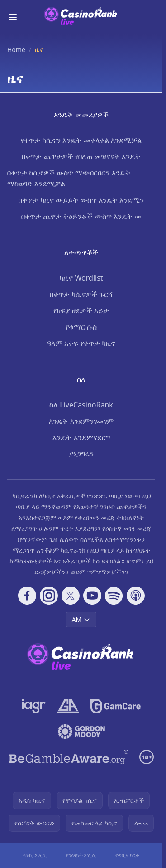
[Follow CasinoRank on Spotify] (114, 596)
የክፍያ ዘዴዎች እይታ (81, 310)
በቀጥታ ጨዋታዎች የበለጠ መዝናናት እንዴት (81, 156)
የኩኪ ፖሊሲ (35, 855)
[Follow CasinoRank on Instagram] (49, 596)
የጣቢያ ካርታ (127, 855)
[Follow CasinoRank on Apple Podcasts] (136, 596)
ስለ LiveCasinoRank (81, 405)
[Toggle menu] (13, 17)
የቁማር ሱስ (81, 327)
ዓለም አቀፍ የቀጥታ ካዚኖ (81, 343)
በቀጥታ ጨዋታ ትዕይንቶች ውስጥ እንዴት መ (81, 216)
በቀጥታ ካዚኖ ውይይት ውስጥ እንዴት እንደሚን (81, 200)
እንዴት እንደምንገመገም (81, 421)
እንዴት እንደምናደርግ (81, 437)
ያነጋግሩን (81, 454)
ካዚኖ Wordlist (81, 278)
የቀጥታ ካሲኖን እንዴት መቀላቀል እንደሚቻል (81, 140)
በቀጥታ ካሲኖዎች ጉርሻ (81, 294)
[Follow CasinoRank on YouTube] (92, 596)
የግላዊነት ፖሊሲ (81, 855)
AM (81, 619)
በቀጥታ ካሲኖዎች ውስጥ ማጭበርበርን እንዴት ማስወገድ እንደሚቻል (69, 178)
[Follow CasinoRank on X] (71, 596)
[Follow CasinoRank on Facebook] (27, 596)
